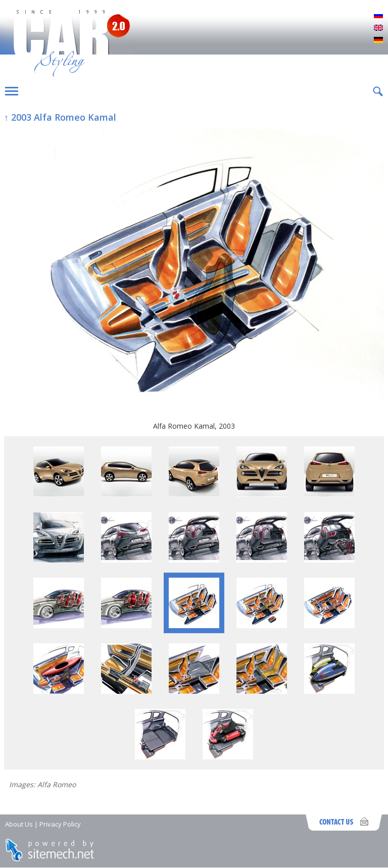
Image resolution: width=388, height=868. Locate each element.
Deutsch (378, 40)
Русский (378, 16)
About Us (19, 824)
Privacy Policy (60, 824)
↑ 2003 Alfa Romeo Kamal (60, 117)
